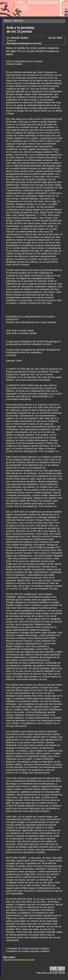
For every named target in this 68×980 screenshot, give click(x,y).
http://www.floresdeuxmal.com (19, 960)
